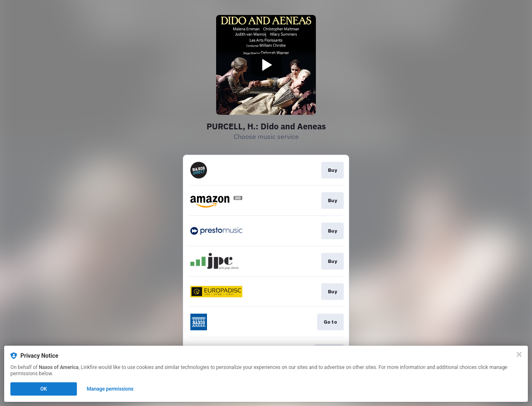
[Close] (519, 354)
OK (44, 389)
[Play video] (266, 65)
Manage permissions (110, 389)
